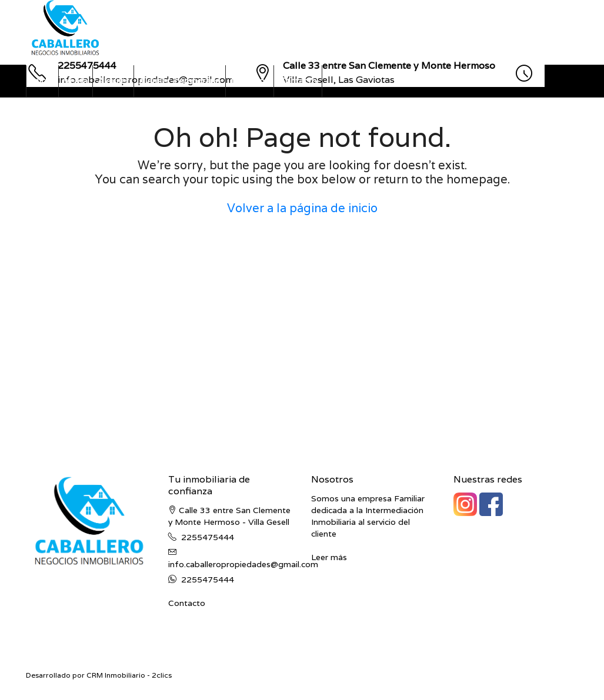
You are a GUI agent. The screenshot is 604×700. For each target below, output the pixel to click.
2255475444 (208, 537)
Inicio (42, 81)
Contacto (298, 81)
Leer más (329, 557)
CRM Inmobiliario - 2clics (129, 675)
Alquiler (113, 81)
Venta (76, 81)
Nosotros (250, 81)
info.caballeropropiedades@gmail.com (243, 564)
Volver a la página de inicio (302, 208)
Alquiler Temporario (180, 81)
